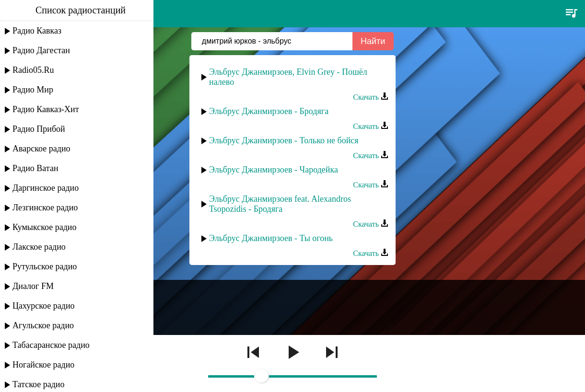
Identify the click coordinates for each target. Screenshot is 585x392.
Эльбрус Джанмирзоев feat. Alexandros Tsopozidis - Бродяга (280, 204)
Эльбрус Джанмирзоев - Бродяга (269, 111)
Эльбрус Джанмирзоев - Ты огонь (271, 238)
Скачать (371, 97)
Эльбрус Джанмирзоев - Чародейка (274, 170)
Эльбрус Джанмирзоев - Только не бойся (284, 140)
